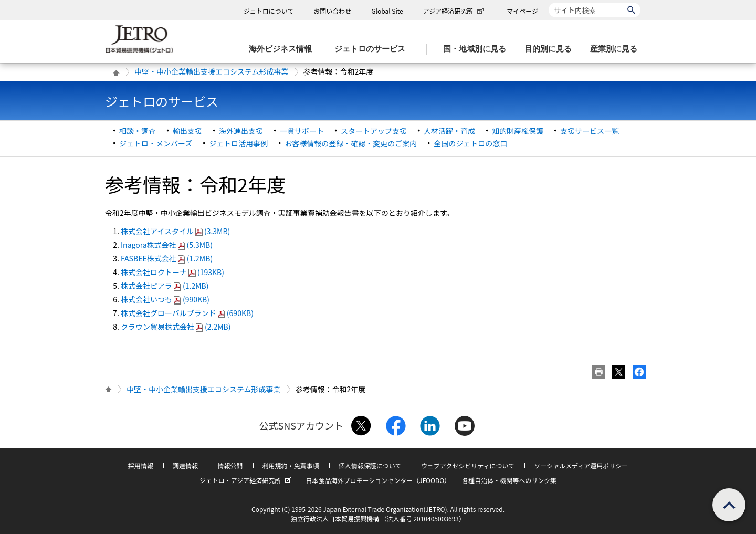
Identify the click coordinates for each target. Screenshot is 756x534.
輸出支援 (187, 131)
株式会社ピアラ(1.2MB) (165, 286)
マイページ (522, 11)
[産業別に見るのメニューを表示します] (617, 49)
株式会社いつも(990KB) (165, 299)
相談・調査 (138, 131)
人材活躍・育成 (449, 131)
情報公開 (230, 465)
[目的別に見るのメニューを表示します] (551, 49)
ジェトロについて (269, 11)
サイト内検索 (548, 2)
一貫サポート (302, 131)
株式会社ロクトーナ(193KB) (172, 272)
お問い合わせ (332, 11)
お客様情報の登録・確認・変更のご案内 (351, 143)
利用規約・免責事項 (291, 465)
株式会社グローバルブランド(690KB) (187, 313)
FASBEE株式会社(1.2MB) (167, 258)
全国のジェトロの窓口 (470, 143)
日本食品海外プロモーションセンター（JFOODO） (378, 480)
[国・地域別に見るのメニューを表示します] (478, 49)
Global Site (387, 11)
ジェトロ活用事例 (238, 143)
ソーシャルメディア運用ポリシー (581, 465)
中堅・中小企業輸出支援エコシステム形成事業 (212, 71)
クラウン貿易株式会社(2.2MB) (176, 327)
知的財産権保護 (518, 131)
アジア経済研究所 (455, 11)
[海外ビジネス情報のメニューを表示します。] (283, 49)
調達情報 (185, 465)
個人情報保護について (370, 465)
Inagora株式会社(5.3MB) (167, 245)
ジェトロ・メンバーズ (156, 143)
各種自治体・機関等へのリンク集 (509, 480)
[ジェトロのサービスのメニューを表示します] (373, 49)
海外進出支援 (241, 131)
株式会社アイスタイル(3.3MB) (175, 231)
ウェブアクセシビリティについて (468, 465)
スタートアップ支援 (374, 131)
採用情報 (141, 465)
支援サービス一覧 (590, 131)
